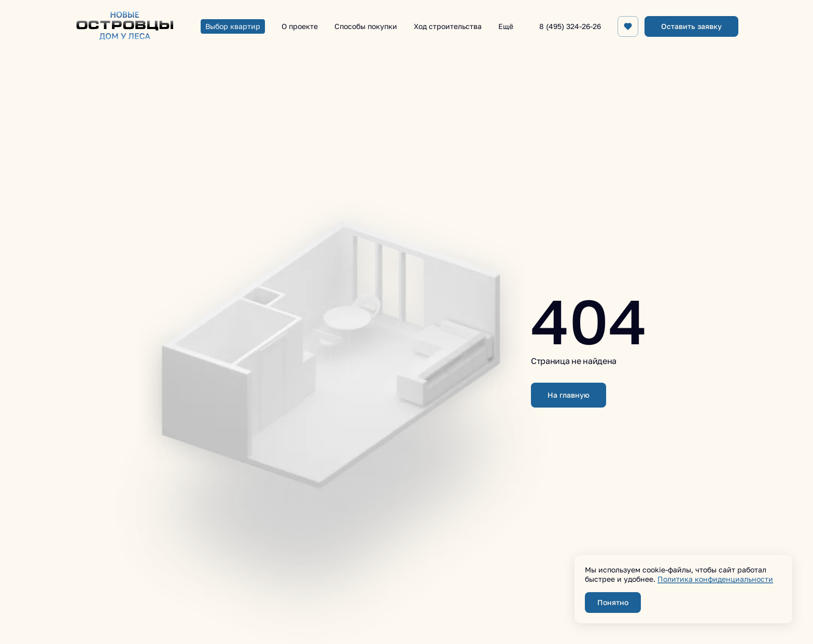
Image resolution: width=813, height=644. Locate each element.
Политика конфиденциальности (715, 579)
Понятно (613, 602)
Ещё (506, 26)
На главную (569, 395)
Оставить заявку (691, 26)
